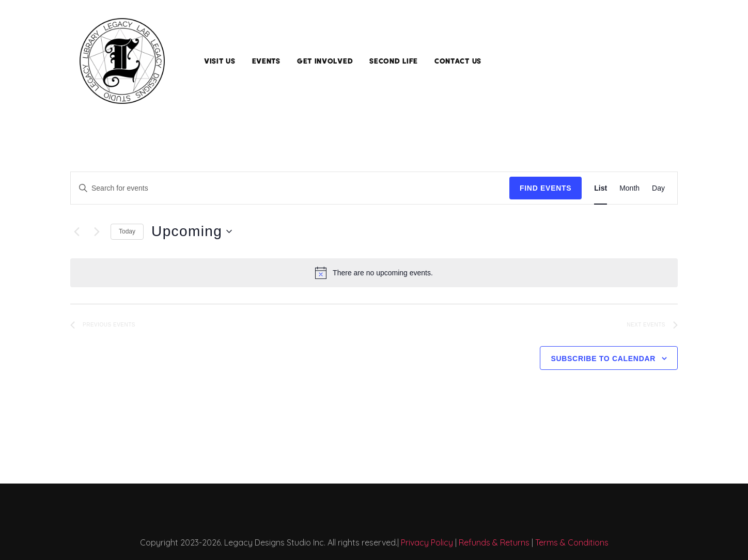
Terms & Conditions (572, 542)
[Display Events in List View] (601, 188)
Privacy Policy (427, 542)
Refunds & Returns (494, 542)
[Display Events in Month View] (629, 188)
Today (127, 231)
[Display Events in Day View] (658, 188)
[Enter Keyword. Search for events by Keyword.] (290, 188)
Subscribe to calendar (603, 359)
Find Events (546, 188)
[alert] (374, 273)
